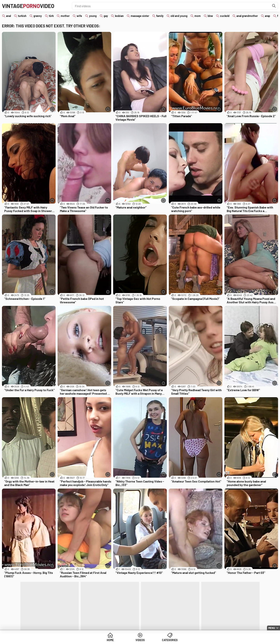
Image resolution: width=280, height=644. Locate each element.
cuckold (225, 16)
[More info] (52, 109)
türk (51, 16)
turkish (22, 16)
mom (198, 16)
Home (110, 640)
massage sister (140, 16)
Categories (170, 640)
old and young (179, 16)
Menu (272, 628)
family (160, 16)
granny (38, 16)
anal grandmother (247, 16)
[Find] (274, 6)
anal (8, 16)
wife (79, 16)
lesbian (119, 16)
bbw (210, 16)
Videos (140, 640)
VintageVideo (28, 6)
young (93, 16)
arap (267, 16)
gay (106, 16)
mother (65, 16)
